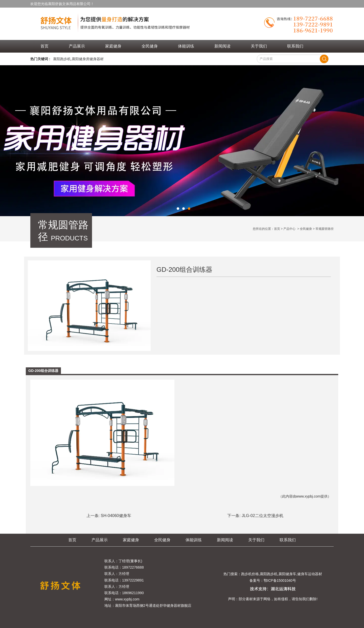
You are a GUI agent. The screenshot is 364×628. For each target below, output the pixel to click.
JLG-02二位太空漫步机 (262, 516)
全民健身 (150, 46)
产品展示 (77, 46)
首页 (44, 46)
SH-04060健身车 (116, 516)
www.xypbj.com (308, 496)
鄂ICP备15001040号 (280, 580)
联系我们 (295, 46)
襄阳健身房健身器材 (88, 59)
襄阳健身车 (287, 574)
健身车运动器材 (310, 574)
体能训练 (186, 46)
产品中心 (289, 229)
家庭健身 (113, 46)
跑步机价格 (250, 574)
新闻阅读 (222, 46)
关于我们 (259, 46)
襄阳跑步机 (62, 59)
